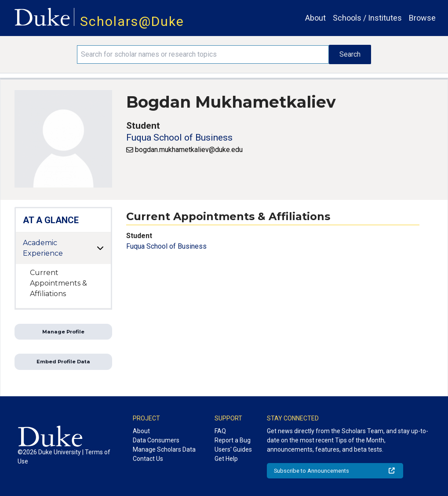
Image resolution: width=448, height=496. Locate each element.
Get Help (226, 459)
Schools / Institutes (367, 18)
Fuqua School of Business (179, 138)
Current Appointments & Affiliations (58, 283)
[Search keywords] (203, 54)
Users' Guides (233, 449)
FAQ (220, 431)
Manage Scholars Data (164, 449)
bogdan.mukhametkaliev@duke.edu (189, 150)
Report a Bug (233, 440)
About (315, 18)
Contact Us (148, 459)
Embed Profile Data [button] (63, 362)
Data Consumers (156, 440)
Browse (422, 18)
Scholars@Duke (132, 21)
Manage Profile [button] (63, 332)
